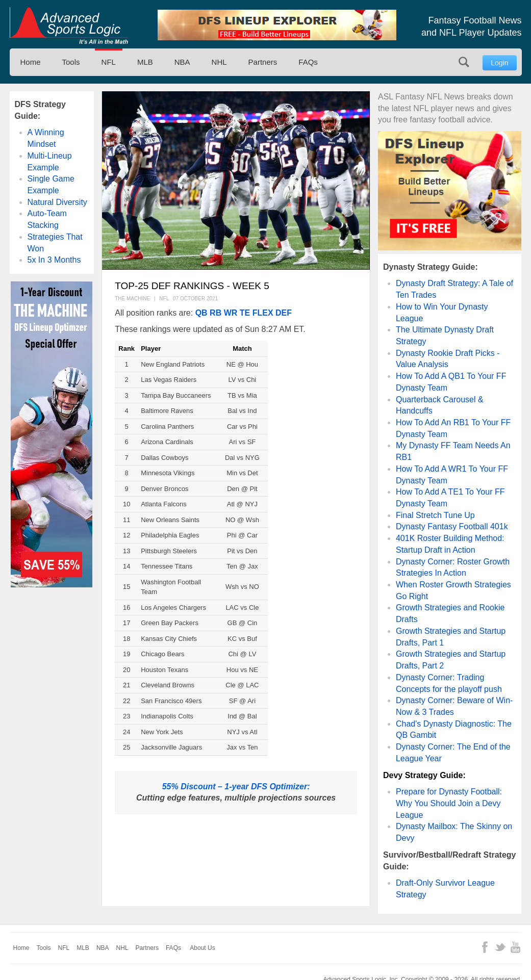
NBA (182, 62)
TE (245, 313)
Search (464, 62)
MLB (145, 62)
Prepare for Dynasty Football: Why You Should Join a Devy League (449, 803)
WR (231, 313)
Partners (263, 62)
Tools (71, 62)
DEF (284, 313)
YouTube (515, 947)
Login (499, 63)
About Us (202, 948)
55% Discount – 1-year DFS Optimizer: (236, 786)
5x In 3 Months (54, 260)
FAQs (308, 62)
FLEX (263, 313)
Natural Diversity (57, 202)
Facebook (485, 947)
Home (31, 62)
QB (201, 313)
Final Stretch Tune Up (435, 515)
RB (216, 313)
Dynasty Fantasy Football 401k (452, 526)
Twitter (500, 947)
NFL (109, 62)
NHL (219, 62)
